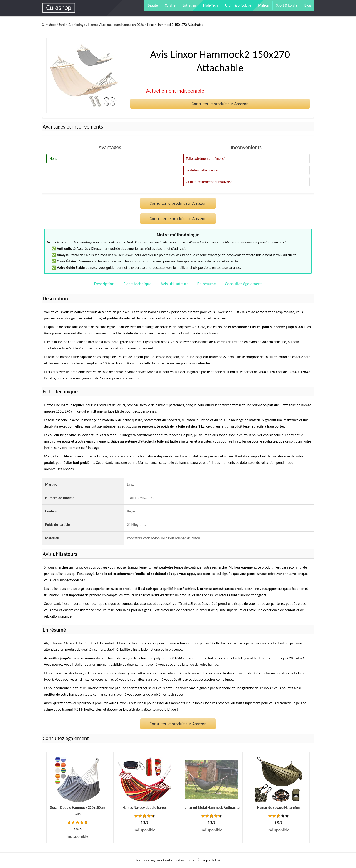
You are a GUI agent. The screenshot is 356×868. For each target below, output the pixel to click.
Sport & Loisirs (287, 5)
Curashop (49, 25)
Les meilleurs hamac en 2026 (123, 25)
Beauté (153, 5)
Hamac (93, 25)
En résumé (207, 284)
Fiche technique (137, 284)
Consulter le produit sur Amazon (220, 104)
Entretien (189, 5)
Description (104, 284)
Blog (308, 5)
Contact (169, 860)
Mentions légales (148, 860)
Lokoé (216, 860)
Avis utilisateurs (174, 284)
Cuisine (170, 5)
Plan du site (186, 860)
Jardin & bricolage (238, 5)
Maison (264, 5)
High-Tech (210, 5)
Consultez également (243, 284)
